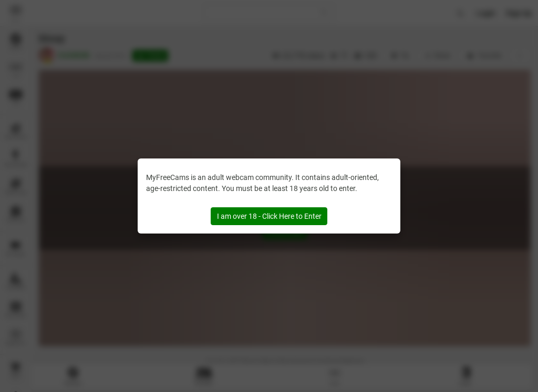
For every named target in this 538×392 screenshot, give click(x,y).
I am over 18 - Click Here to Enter (269, 216)
